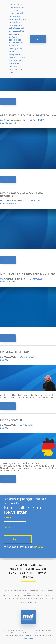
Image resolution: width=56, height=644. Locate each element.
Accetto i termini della (25, 547)
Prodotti (16, 569)
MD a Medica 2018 (11, 420)
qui (17, 46)
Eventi (4, 123)
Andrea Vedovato (14, 120)
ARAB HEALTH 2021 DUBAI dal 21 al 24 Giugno (28, 274)
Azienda (37, 565)
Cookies (28, 577)
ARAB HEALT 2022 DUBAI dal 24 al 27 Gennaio (28, 115)
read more (28, 638)
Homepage (21, 565)
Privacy (41, 573)
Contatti (26, 573)
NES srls (32, 603)
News (12, 123)
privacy (39, 547)
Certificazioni (36, 569)
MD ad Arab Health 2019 (15, 352)
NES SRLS (10, 357)
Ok (38, 39)
